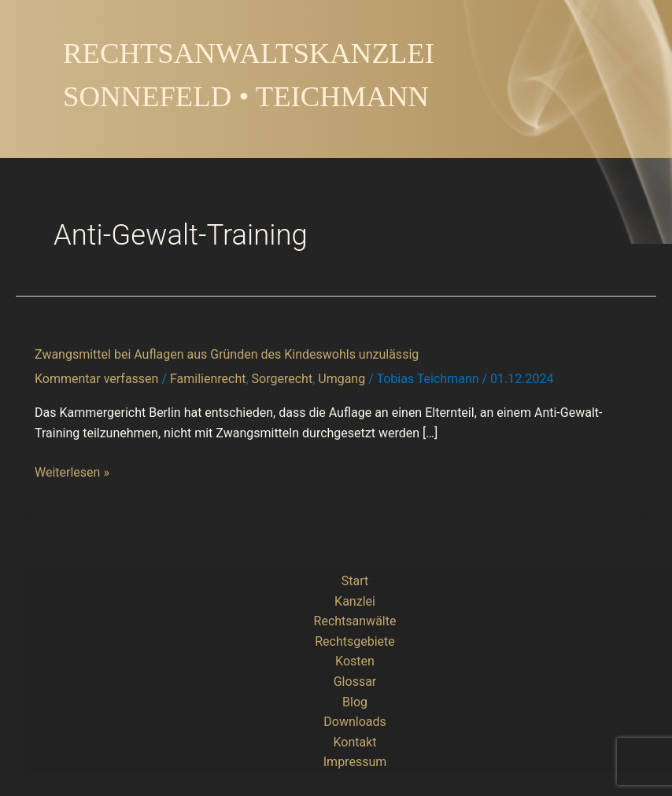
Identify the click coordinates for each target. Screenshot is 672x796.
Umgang (342, 379)
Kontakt (354, 742)
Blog (355, 702)
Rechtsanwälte (355, 621)
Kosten (355, 661)
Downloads (354, 722)
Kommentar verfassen (96, 379)
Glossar (355, 682)
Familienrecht (208, 379)
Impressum (355, 762)
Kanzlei (355, 601)
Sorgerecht (282, 379)
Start (355, 581)
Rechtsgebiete (355, 641)
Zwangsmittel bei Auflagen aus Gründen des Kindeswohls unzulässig (227, 354)
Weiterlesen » (72, 473)
